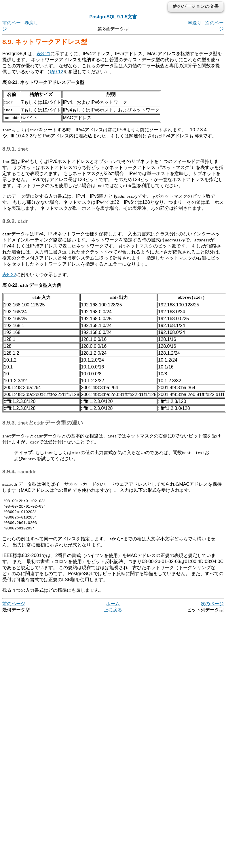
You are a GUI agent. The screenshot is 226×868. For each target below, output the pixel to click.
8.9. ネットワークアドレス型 (45, 42)
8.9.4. (19, 472)
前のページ (14, 609)
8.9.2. (15, 221)
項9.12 (56, 72)
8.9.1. (15, 149)
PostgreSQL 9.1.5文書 (113, 17)
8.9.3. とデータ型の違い (43, 423)
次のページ (212, 609)
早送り (195, 23)
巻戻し (31, 23)
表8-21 (43, 54)
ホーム (113, 609)
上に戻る (113, 615)
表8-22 (9, 275)
